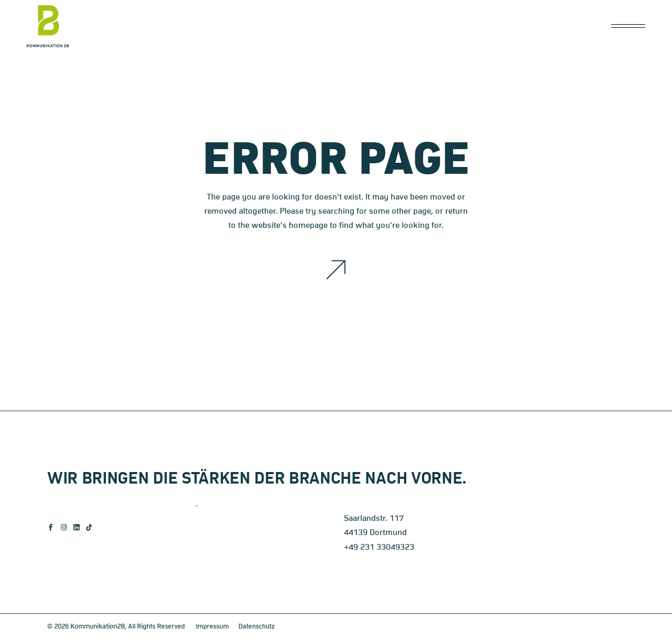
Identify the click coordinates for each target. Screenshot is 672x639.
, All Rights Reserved (155, 627)
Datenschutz (256, 627)
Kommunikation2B (98, 627)
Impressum (212, 627)
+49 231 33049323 (379, 547)
